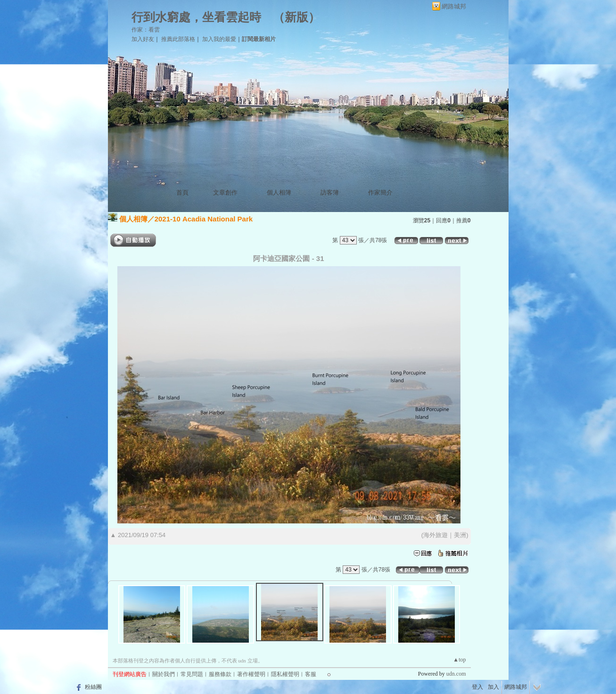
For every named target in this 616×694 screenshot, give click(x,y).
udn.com (456, 674)
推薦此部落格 (178, 39)
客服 (311, 674)
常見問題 (192, 674)
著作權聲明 (251, 674)
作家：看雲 (146, 30)
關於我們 (164, 674)
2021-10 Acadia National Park (204, 219)
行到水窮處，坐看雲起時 (196, 17)
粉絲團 (93, 687)
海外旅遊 (435, 535)
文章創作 (225, 192)
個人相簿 (279, 192)
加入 (493, 687)
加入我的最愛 (219, 39)
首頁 (182, 192)
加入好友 (143, 39)
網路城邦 (454, 6)
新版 (296, 17)
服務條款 (220, 674)
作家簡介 (380, 192)
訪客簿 (330, 192)
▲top (459, 660)
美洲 (460, 535)
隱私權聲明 (285, 674)
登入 (477, 687)
